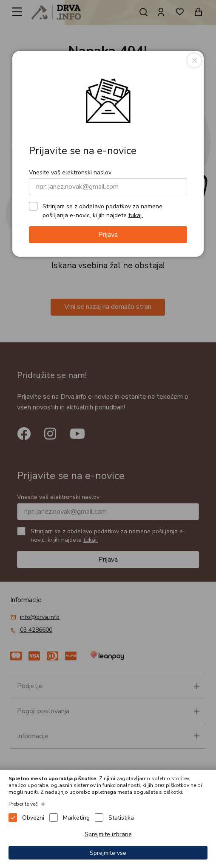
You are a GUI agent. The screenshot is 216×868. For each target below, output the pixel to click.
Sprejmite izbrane (108, 834)
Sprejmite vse (108, 853)
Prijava (108, 235)
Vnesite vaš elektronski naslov (70, 172)
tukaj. (136, 215)
